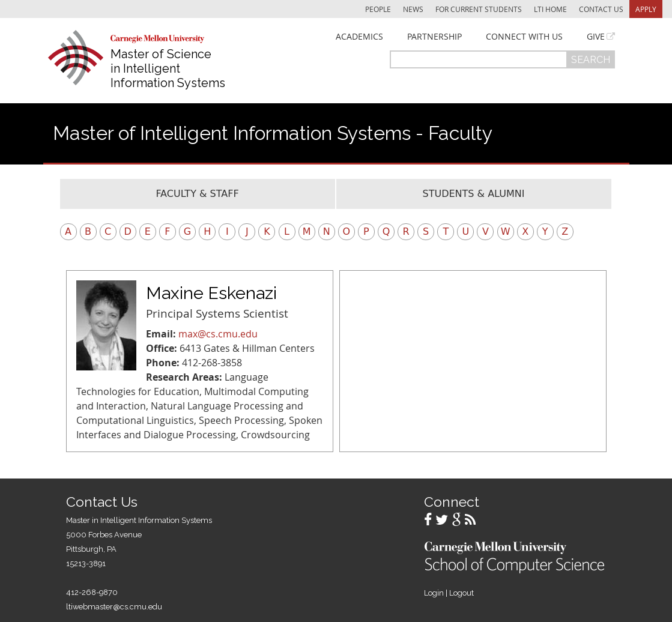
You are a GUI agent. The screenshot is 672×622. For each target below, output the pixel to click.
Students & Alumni (474, 194)
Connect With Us (524, 37)
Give (596, 37)
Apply (646, 9)
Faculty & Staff (197, 194)
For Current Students (479, 9)
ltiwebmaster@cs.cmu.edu (114, 607)
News (413, 9)
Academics (359, 37)
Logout (462, 593)
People (378, 9)
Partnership (434, 37)
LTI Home (550, 9)
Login (434, 593)
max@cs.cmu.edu (218, 334)
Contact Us (601, 9)
